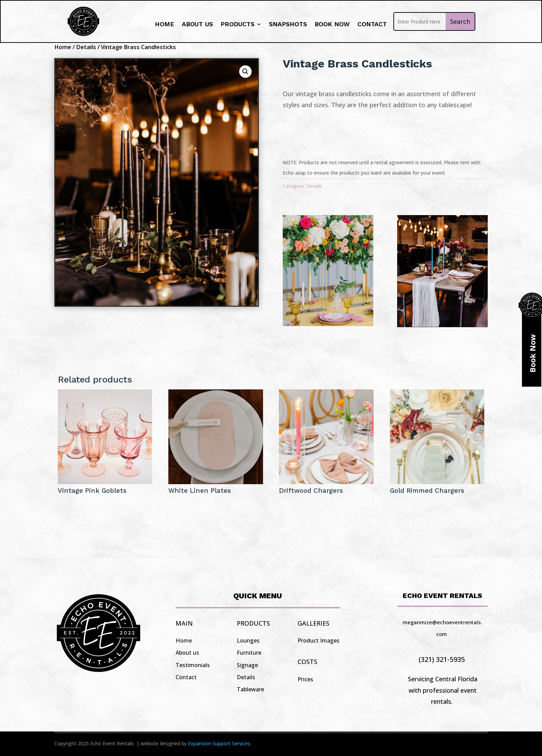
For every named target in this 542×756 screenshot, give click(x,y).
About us (197, 25)
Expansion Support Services (219, 743)
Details (86, 47)
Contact (372, 25)
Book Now (332, 25)
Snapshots (288, 25)
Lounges (248, 640)
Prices (305, 679)
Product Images (319, 640)
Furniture (249, 653)
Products (237, 25)
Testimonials (193, 665)
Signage (247, 665)
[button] (245, 72)
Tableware (250, 689)
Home (165, 25)
